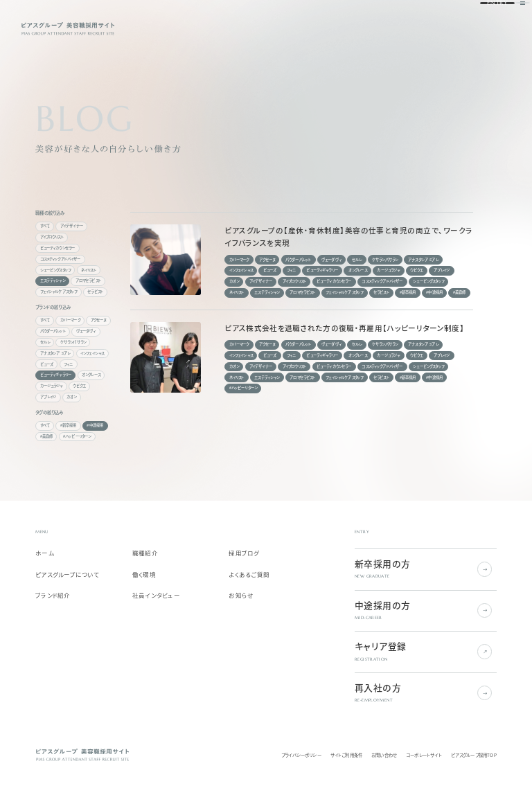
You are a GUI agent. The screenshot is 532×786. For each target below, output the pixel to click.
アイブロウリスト (52, 237)
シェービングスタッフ (56, 270)
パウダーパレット (53, 331)
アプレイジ (48, 397)
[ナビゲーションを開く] (504, 28)
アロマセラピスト (88, 280)
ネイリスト (89, 270)
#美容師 (47, 436)
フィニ (68, 364)
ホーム (45, 553)
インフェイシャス (92, 353)
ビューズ (47, 364)
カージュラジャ (52, 386)
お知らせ (241, 596)
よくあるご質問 (249, 575)
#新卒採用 (69, 425)
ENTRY (476, 28)
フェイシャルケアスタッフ (59, 292)
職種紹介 (145, 553)
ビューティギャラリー (56, 375)
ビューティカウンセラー (58, 248)
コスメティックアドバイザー (61, 259)
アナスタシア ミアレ (55, 353)
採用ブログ (244, 553)
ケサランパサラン (73, 342)
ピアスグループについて (67, 575)
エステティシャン (53, 280)
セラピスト (95, 292)
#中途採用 (95, 425)
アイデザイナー (72, 226)
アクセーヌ (99, 320)
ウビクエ (79, 386)
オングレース (91, 375)
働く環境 (144, 575)
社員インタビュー (156, 596)
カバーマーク (70, 320)
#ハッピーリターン (77, 436)
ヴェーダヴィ (86, 331)
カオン (71, 397)
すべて (45, 226)
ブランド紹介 (53, 596)
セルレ (45, 342)
